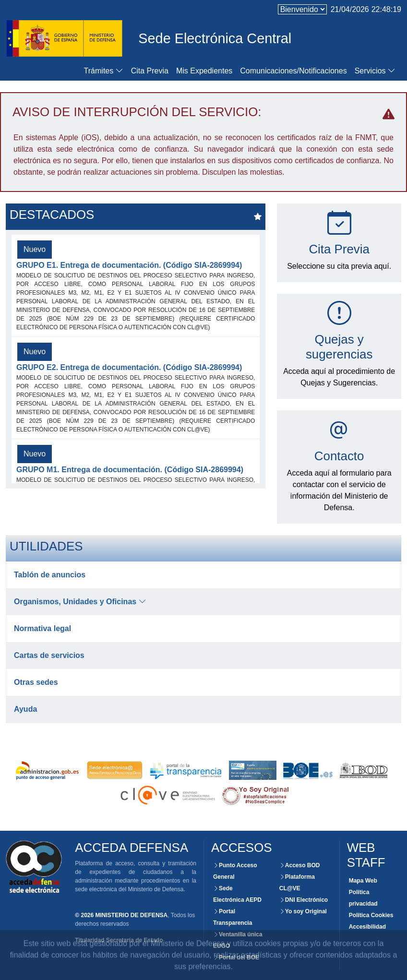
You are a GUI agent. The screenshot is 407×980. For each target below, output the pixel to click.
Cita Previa (150, 71)
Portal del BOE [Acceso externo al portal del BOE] (236, 957)
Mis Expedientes (204, 71)
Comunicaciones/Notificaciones (293, 71)
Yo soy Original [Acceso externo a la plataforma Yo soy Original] (303, 911)
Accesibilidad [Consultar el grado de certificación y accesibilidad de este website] (367, 927)
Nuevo (35, 249)
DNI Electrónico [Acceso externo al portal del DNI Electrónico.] (304, 900)
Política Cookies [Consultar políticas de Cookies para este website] (371, 915)
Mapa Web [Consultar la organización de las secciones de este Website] (363, 881)
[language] (302, 9)
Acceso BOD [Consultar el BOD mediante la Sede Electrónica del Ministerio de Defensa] (300, 865)
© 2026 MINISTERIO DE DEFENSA (121, 915)
